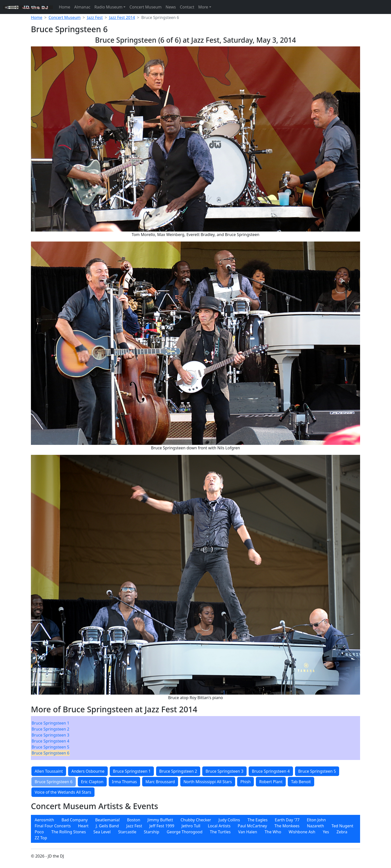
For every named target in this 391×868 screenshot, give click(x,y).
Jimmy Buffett (160, 820)
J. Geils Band (107, 826)
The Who (273, 832)
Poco (39, 832)
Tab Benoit (301, 782)
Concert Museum (146, 7)
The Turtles (220, 832)
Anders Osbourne (88, 771)
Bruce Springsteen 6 (50, 753)
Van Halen (248, 832)
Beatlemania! (108, 820)
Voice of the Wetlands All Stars (63, 792)
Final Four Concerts (53, 826)
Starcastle (127, 832)
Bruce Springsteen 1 (50, 723)
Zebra (342, 832)
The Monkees (287, 826)
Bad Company (75, 820)
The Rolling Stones (69, 832)
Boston (134, 820)
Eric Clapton (92, 782)
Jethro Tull (191, 826)
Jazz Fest (95, 17)
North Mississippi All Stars (208, 782)
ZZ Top (41, 838)
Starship (152, 832)
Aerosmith (44, 820)
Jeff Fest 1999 (162, 826)
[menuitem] (50, 723)
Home (65, 7)
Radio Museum (108, 7)
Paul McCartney (252, 826)
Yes (326, 832)
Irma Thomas (124, 782)
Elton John (316, 820)
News (171, 7)
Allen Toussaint (49, 771)
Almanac (82, 7)
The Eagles (258, 820)
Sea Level (102, 832)
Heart (83, 826)
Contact (187, 7)
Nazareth (316, 826)
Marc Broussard (160, 782)
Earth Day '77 (287, 820)
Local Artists (219, 826)
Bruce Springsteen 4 (50, 741)
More (203, 7)
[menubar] (50, 738)
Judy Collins (229, 820)
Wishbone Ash (302, 832)
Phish (245, 782)
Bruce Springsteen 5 (50, 747)
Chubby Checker (196, 820)
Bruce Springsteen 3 (50, 735)
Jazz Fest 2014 (122, 17)
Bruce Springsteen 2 (50, 729)
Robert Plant (271, 782)
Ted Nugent (342, 826)
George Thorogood (185, 832)
